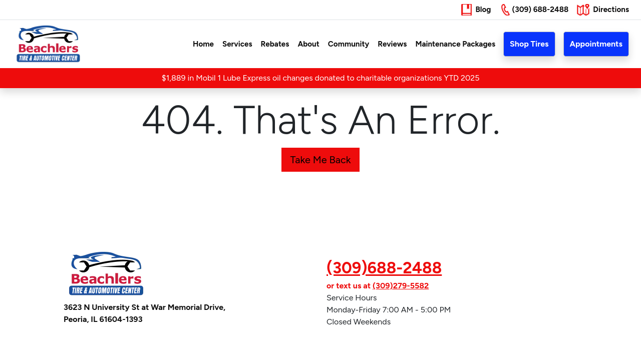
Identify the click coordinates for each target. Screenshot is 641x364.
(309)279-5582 (401, 286)
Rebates (275, 44)
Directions (611, 10)
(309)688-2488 (384, 268)
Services (237, 44)
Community (349, 44)
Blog (483, 10)
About (308, 44)
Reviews (392, 44)
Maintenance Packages (455, 44)
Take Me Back (320, 160)
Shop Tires (529, 44)
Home (203, 44)
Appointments (596, 44)
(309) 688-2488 (540, 10)
